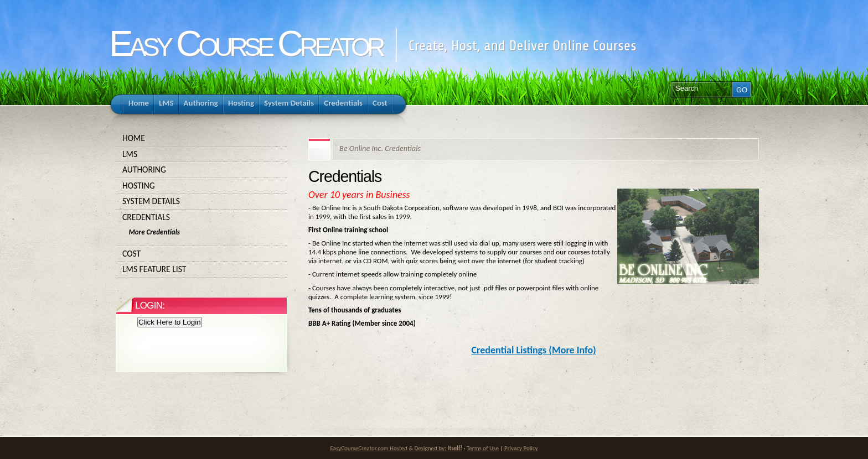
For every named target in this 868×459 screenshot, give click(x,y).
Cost (201, 254)
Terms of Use (483, 448)
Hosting (201, 186)
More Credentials (154, 232)
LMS (201, 154)
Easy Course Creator (246, 43)
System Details (201, 201)
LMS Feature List (201, 269)
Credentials (201, 217)
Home (201, 138)
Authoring (201, 170)
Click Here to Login (170, 322)
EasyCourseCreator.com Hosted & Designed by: (397, 448)
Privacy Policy (521, 448)
